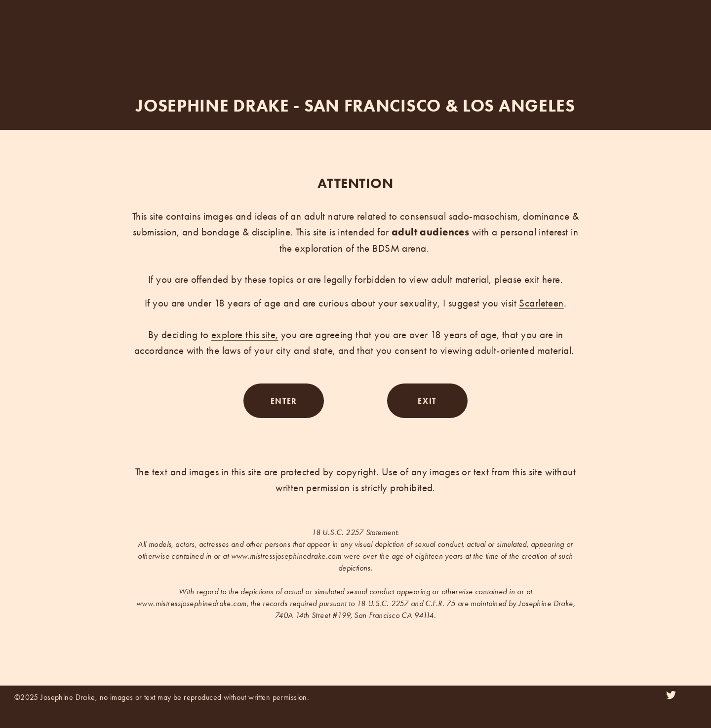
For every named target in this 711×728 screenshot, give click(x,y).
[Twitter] (671, 695)
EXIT (427, 401)
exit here (542, 279)
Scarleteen (541, 303)
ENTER (284, 401)
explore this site (243, 334)
